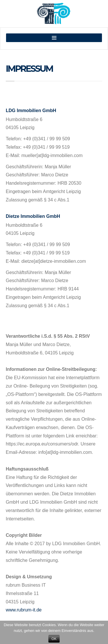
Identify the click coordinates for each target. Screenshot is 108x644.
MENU (54, 38)
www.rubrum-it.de (24, 610)
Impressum (29, 69)
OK (54, 639)
